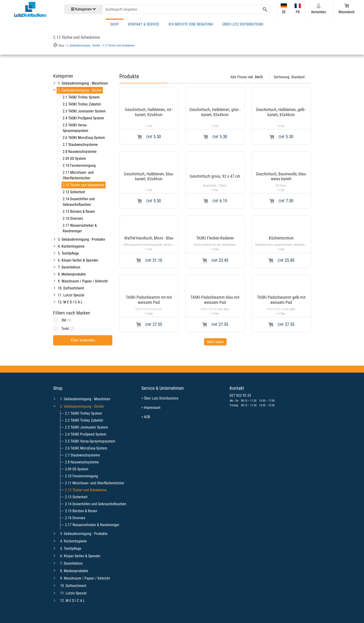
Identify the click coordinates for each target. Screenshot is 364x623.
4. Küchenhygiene (71, 246)
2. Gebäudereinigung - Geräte (80, 90)
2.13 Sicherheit (74, 192)
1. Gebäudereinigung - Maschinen (83, 83)
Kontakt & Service (144, 24)
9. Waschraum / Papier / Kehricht (83, 281)
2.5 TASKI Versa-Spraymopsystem (90, 441)
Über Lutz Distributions (243, 24)
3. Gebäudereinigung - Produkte (81, 239)
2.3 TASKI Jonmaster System (84, 111)
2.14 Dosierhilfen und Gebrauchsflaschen (96, 504)
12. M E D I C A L (70, 302)
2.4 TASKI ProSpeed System (83, 118)
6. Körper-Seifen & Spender (78, 260)
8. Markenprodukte (72, 274)
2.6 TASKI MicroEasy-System (84, 138)
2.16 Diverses (73, 218)
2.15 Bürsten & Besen (79, 211)
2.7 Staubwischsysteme (80, 145)
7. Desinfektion (69, 267)
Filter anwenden (83, 340)
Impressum (152, 408)
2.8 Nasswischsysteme (80, 152)
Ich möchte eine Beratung (191, 24)
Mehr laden (215, 342)
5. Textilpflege (68, 253)
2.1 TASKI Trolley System (81, 97)
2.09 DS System (74, 159)
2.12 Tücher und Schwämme (84, 185)
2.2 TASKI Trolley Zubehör (82, 104)
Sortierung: (289, 77)
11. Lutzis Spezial (71, 295)
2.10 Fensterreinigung (79, 166)
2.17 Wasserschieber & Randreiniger (92, 525)
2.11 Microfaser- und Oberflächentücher (95, 483)
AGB (147, 417)
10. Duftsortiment (71, 288)
